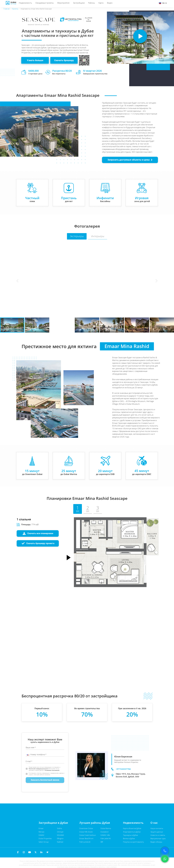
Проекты (15, 9)
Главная (6, 9)
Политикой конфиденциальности (39, 769)
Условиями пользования (52, 770)
